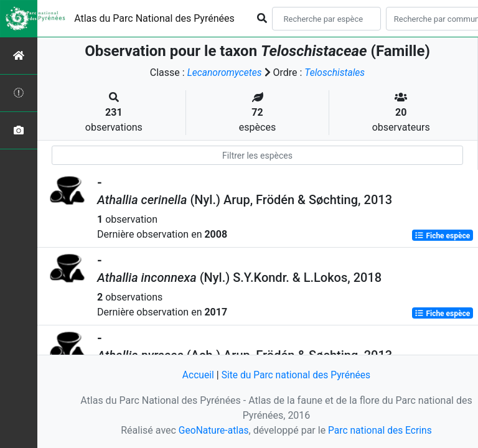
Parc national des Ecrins (381, 430)
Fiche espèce (442, 235)
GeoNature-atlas (212, 430)
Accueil (196, 376)
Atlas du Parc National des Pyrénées (154, 18)
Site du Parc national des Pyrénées (296, 376)
